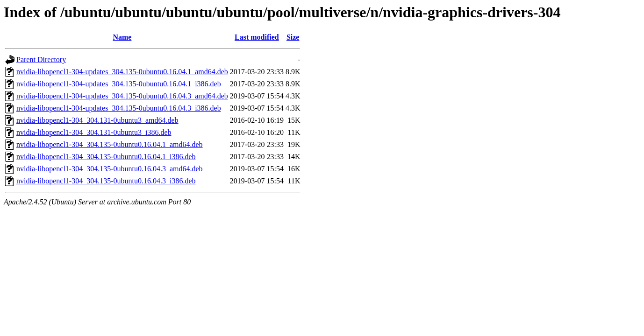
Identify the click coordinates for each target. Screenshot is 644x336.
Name (122, 37)
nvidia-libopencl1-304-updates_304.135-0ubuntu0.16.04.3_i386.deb (119, 108)
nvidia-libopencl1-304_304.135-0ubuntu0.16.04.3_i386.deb (106, 181)
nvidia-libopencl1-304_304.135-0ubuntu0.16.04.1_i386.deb (106, 157)
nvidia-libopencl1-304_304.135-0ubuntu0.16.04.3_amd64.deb (110, 169)
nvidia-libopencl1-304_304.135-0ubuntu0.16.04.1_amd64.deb (110, 144)
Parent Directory (41, 59)
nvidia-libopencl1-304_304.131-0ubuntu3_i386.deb (94, 132)
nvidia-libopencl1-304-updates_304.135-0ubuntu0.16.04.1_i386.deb (119, 84)
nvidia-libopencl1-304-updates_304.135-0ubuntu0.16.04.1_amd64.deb (122, 72)
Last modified (257, 37)
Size (293, 37)
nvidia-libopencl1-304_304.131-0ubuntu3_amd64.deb (97, 120)
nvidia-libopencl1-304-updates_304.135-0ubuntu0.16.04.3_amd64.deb (122, 96)
